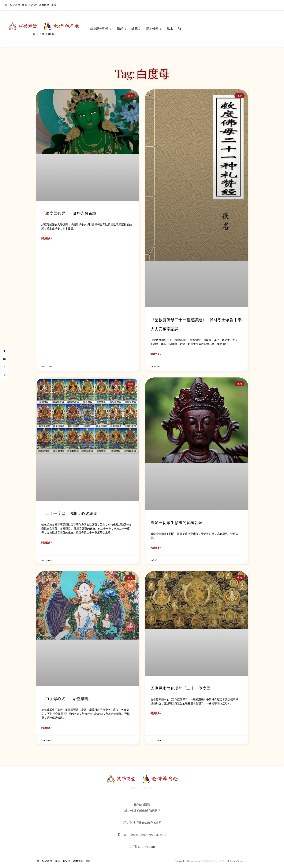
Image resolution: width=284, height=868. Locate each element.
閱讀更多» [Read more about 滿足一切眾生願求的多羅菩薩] (156, 548)
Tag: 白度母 (142, 73)
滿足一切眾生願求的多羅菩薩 (176, 522)
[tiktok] (4, 375)
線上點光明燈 (13, 5)
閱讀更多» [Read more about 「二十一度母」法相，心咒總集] (47, 542)
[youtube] (4, 367)
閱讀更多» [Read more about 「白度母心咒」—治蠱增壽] (47, 728)
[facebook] (4, 351)
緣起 (25, 5)
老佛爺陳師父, (208, 861)
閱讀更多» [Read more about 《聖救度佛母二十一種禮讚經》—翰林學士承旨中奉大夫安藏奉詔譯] (156, 354)
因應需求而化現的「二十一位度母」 (182, 688)
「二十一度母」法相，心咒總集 (69, 513)
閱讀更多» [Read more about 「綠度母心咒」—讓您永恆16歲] (47, 238)
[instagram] (4, 359)
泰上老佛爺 (220, 861)
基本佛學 (44, 5)
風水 (54, 5)
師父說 (33, 5)
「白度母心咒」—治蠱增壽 (65, 698)
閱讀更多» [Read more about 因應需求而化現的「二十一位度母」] (156, 713)
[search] (180, 29)
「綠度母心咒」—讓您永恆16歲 (69, 213)
